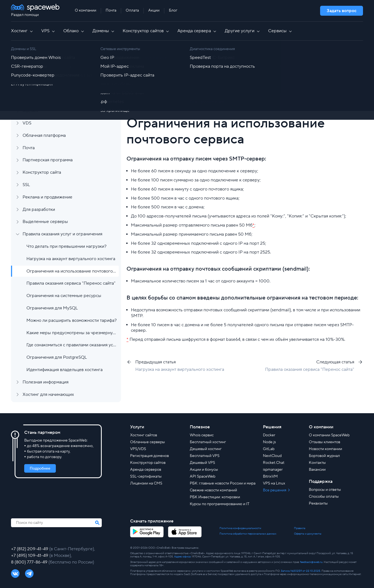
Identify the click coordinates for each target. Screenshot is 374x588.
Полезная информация (46, 382)
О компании (86, 10)
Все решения (275, 490)
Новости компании (325, 449)
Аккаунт (31, 74)
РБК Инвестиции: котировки (215, 497)
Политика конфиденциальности (240, 528)
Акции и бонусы (204, 470)
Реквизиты (318, 503)
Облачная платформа (44, 135)
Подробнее (40, 469)
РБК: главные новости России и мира (223, 483)
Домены (104, 31)
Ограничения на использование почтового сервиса (71, 271)
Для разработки (39, 209)
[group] (278, 99)
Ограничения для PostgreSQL (57, 357)
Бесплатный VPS (205, 456)
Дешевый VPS (202, 463)
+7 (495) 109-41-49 (30, 556)
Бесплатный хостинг (208, 442)
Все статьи (154, 59)
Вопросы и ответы (325, 490)
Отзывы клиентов (324, 442)
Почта (111, 10)
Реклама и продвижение (47, 197)
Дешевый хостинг (206, 449)
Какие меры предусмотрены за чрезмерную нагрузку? (71, 333)
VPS (48, 31)
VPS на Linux (274, 483)
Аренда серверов (146, 470)
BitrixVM (270, 477)
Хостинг (22, 31)
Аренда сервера (197, 31)
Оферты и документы (308, 534)
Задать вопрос (342, 11)
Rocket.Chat (274, 463)
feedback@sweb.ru (311, 562)
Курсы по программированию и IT (220, 504)
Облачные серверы (148, 442)
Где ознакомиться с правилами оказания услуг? (71, 345)
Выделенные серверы (45, 222)
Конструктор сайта (42, 172)
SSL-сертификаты (146, 477)
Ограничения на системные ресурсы (64, 296)
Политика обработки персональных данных (248, 534)
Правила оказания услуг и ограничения (62, 234)
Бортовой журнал (324, 456)
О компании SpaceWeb (329, 435)
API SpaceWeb (203, 477)
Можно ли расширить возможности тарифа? (71, 320)
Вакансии (317, 470)
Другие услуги (243, 31)
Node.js (269, 442)
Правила (300, 528)
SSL (26, 185)
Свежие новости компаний (213, 490)
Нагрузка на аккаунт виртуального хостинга (71, 259)
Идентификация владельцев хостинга (64, 370)
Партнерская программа (48, 160)
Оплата (132, 10)
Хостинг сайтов (144, 435)
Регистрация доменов (149, 456)
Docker (269, 435)
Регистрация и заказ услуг (49, 61)
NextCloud (272, 456)
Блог (173, 10)
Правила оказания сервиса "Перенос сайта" (71, 283)
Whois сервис (202, 435)
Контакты (317, 463)
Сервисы (280, 31)
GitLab (269, 449)
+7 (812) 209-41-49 (30, 549)
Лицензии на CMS (146, 483)
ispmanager (273, 470)
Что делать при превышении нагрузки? (66, 246)
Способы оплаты (324, 497)
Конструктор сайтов (146, 31)
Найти (344, 83)
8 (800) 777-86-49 (30, 562)
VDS (27, 123)
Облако (74, 31)
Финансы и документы (45, 86)
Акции (154, 10)
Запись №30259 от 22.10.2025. (301, 571)
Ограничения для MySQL (52, 308)
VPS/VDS (138, 449)
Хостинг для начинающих (48, 394)
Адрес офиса (182, 556)
